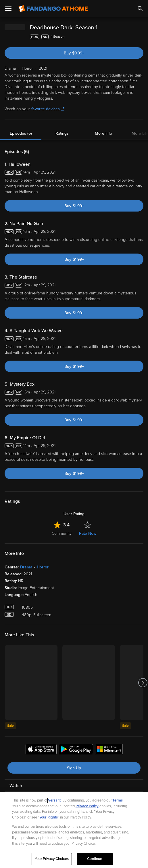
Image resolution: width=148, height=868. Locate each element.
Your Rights (49, 817)
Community (62, 533)
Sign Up (74, 768)
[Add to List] (141, 37)
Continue (95, 859)
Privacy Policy (87, 806)
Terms (118, 800)
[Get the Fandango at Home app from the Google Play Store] (76, 750)
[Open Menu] (8, 9)
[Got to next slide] (143, 683)
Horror (43, 567)
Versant (54, 800)
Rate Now (88, 533)
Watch (16, 786)
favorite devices (48, 109)
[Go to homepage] (53, 9)
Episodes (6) (21, 133)
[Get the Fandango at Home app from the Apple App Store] (41, 750)
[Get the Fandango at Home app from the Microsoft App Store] (109, 750)
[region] (74, 830)
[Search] (140, 9)
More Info (103, 133)
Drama (26, 567)
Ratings (62, 133)
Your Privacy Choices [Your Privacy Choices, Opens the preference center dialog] (52, 859)
